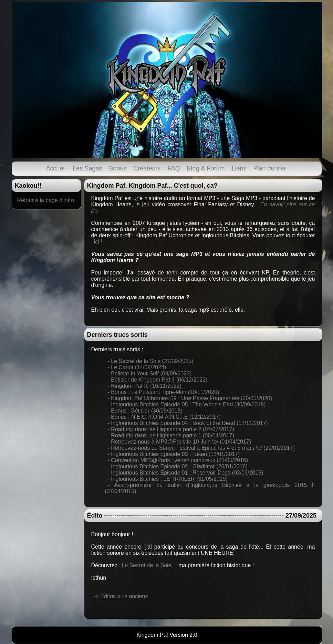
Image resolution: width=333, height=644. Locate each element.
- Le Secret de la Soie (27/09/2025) (151, 361)
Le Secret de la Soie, (147, 565)
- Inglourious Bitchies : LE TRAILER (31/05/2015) (168, 479)
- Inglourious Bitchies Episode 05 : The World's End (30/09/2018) (187, 404)
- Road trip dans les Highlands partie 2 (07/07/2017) (171, 429)
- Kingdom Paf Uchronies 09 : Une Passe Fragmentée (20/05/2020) (190, 398)
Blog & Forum (206, 168)
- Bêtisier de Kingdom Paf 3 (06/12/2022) (158, 380)
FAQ (174, 168)
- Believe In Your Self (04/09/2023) (150, 373)
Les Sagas (87, 168)
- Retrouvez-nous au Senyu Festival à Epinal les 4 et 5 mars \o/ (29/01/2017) (201, 448)
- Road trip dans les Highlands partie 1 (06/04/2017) (171, 435)
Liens (239, 168)
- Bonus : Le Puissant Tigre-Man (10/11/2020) (164, 392)
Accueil (56, 168)
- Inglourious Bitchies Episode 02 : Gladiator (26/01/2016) (178, 466)
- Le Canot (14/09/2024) (137, 367)
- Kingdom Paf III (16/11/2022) (145, 386)
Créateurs (147, 168)
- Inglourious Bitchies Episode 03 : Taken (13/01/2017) (174, 454)
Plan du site (270, 168)
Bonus (118, 168)
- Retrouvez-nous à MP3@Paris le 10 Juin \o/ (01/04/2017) (179, 442)
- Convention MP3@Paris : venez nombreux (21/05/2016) (178, 460)
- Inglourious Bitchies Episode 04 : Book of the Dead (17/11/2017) (188, 423)
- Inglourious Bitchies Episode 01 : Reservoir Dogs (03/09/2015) (186, 473)
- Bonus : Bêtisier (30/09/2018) (145, 411)
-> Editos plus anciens (121, 596)
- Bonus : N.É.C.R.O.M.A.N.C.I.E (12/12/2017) (164, 417)
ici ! (98, 242)
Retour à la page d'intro (46, 200)
